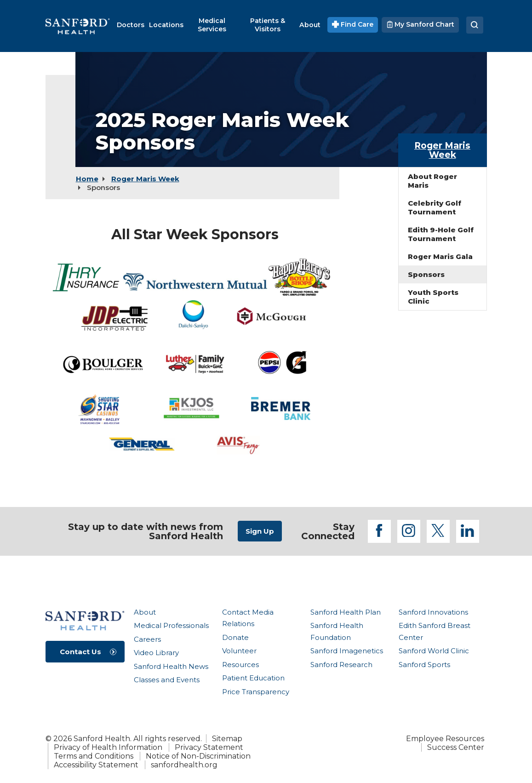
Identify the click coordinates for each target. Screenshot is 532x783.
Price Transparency (256, 692)
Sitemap (227, 739)
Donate (235, 637)
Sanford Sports (424, 665)
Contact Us (80, 652)
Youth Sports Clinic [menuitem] (433, 297)
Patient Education (253, 678)
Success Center (456, 747)
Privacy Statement (209, 747)
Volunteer (239, 651)
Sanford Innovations (433, 612)
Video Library (156, 653)
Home (87, 179)
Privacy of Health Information (108, 747)
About (145, 612)
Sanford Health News (171, 666)
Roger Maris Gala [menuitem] (440, 256)
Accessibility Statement (96, 765)
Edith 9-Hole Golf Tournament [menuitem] (441, 234)
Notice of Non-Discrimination (198, 756)
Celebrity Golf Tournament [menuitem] (435, 207)
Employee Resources (445, 739)
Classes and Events (167, 680)
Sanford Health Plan (346, 612)
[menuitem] (131, 25)
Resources (240, 665)
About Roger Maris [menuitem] (432, 181)
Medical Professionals (171, 625)
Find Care (353, 24)
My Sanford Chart (420, 24)
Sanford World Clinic (434, 651)
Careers (147, 639)
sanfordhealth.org (184, 765)
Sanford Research (341, 665)
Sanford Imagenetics (347, 651)
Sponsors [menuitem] (426, 274)
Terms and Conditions (94, 756)
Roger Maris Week (145, 179)
